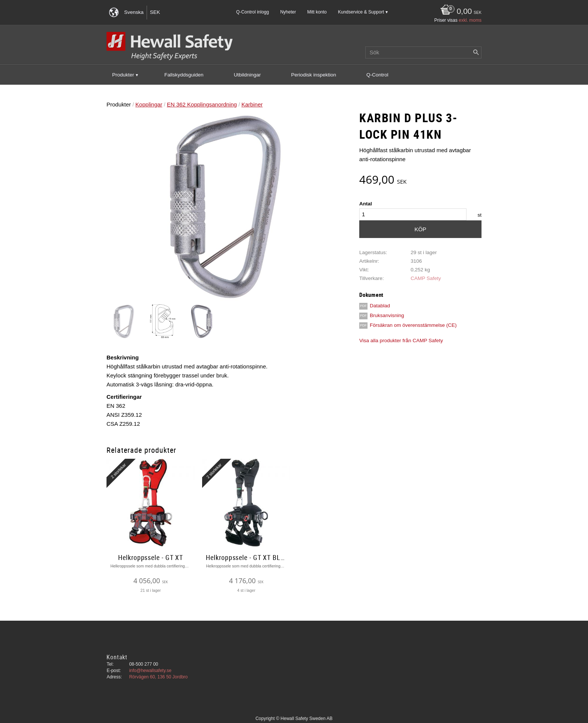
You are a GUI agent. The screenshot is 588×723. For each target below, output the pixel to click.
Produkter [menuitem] (123, 75)
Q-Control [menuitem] (377, 75)
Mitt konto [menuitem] (317, 12)
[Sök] (476, 52)
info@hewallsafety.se (150, 671)
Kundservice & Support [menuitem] (361, 12)
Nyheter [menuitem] (288, 12)
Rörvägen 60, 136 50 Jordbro (158, 677)
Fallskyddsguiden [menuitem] (184, 75)
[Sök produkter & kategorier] (423, 52)
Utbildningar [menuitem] (247, 75)
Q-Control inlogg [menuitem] (253, 12)
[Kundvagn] (459, 12)
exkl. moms (470, 20)
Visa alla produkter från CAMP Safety (401, 341)
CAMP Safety (426, 278)
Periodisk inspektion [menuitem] (313, 75)
